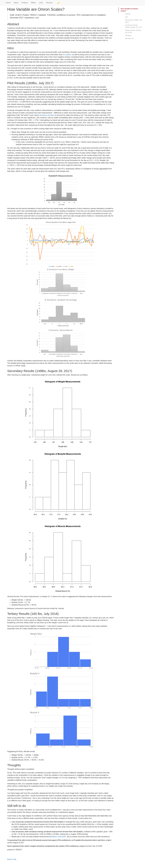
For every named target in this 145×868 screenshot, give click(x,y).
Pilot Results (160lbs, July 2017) (134, 21)
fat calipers (67, 55)
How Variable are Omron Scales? (129, 10)
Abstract (128, 14)
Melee (33, 3)
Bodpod (54, 837)
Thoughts (128, 35)
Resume (49, 3)
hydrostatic (62, 837)
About (16, 3)
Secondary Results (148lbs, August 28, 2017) (134, 26)
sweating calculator (47, 115)
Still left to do (129, 38)
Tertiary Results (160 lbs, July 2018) (133, 31)
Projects (25, 3)
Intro (126, 17)
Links (41, 3)
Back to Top (12, 859)
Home (8, 3)
